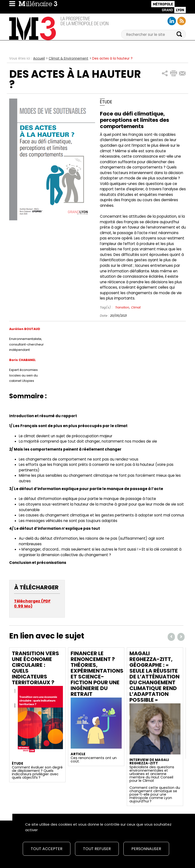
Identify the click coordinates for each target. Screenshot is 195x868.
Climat (136, 307)
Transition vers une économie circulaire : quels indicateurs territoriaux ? (35, 668)
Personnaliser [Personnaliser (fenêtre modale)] (146, 849)
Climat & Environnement (68, 58)
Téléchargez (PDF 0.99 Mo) (32, 604)
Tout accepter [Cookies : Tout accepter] (47, 849)
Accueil (39, 58)
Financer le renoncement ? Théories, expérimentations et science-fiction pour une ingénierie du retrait (97, 674)
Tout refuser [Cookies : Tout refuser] (97, 849)
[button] (165, 73)
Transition (122, 307)
